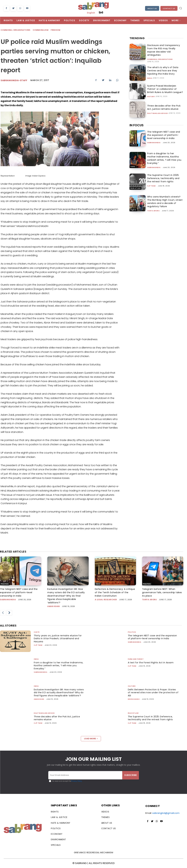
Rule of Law (136, 186)
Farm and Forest (136, 659)
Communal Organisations (16, 30)
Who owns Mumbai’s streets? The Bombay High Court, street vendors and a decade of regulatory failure (165, 199)
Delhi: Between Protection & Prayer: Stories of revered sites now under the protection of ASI (153, 693)
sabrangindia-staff (14, 80)
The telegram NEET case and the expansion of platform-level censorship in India (164, 133)
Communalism (41, 30)
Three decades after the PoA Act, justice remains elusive (165, 105)
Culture (132, 686)
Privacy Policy (77, 781)
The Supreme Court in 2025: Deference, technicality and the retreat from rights (163, 176)
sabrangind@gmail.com (166, 813)
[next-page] (9, 613)
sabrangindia (154, 140)
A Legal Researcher (106, 600)
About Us (152, 8)
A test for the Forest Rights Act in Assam (152, 663)
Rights (133, 208)
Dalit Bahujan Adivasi (158, 111)
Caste (37, 632)
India (150, 76)
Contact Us (169, 8)
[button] (181, 8)
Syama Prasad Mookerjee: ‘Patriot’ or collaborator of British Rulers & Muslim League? (165, 87)
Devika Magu (134, 699)
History (151, 94)
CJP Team (151, 184)
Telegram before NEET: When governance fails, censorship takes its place (162, 592)
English (91, 13)
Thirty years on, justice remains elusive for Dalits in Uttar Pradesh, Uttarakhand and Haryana (59, 639)
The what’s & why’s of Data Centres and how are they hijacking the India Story (162, 68)
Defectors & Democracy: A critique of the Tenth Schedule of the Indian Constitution (115, 592)
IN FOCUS (137, 123)
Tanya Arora (153, 208)
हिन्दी (101, 13)
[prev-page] (3, 613)
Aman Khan (54, 606)
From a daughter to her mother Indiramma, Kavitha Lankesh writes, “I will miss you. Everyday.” (165, 156)
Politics (134, 143)
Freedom (56, 30)
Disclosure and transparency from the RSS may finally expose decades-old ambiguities (165, 49)
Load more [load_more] (91, 739)
